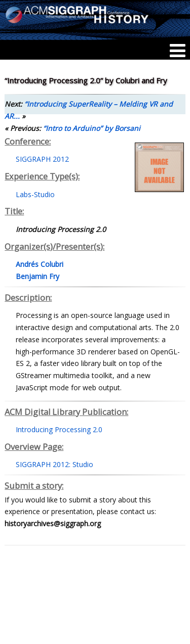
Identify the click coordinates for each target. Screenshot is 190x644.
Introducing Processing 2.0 (59, 429)
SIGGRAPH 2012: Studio (54, 464)
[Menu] (178, 51)
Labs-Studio (35, 194)
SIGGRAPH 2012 (42, 159)
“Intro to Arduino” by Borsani (92, 128)
